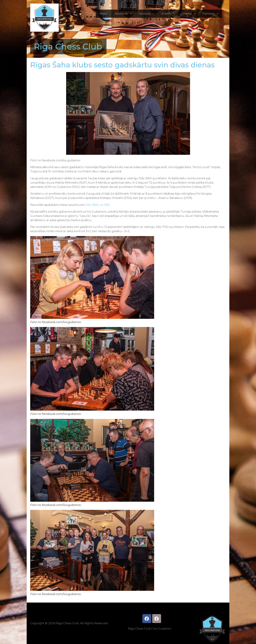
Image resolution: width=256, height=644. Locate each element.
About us (123, 14)
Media (189, 14)
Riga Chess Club (68, 47)
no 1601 (105, 205)
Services (146, 14)
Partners (210, 14)
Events (168, 14)
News (103, 14)
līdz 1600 (92, 205)
